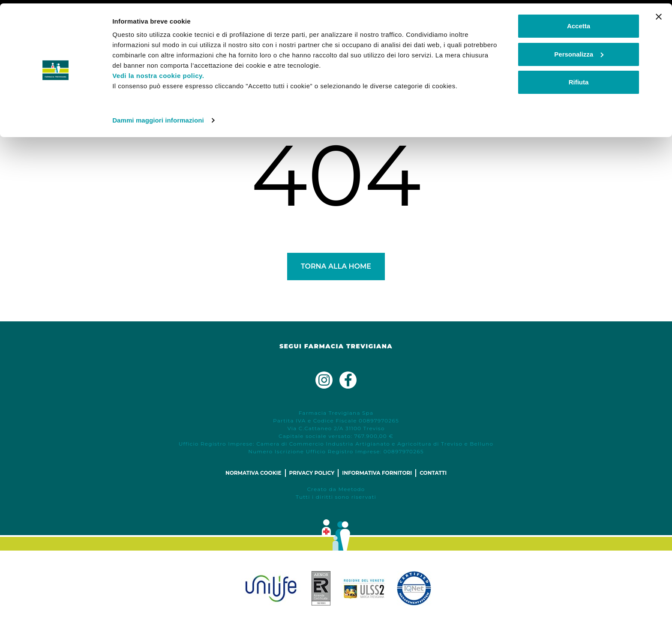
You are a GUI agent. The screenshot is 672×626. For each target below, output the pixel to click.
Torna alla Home (336, 266)
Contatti (433, 473)
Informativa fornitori (377, 473)
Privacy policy (312, 473)
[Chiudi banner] (659, 13)
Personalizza (579, 51)
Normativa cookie (253, 473)
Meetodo (351, 489)
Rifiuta (579, 79)
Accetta (579, 22)
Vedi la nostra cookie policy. (158, 72)
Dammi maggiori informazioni (158, 117)
